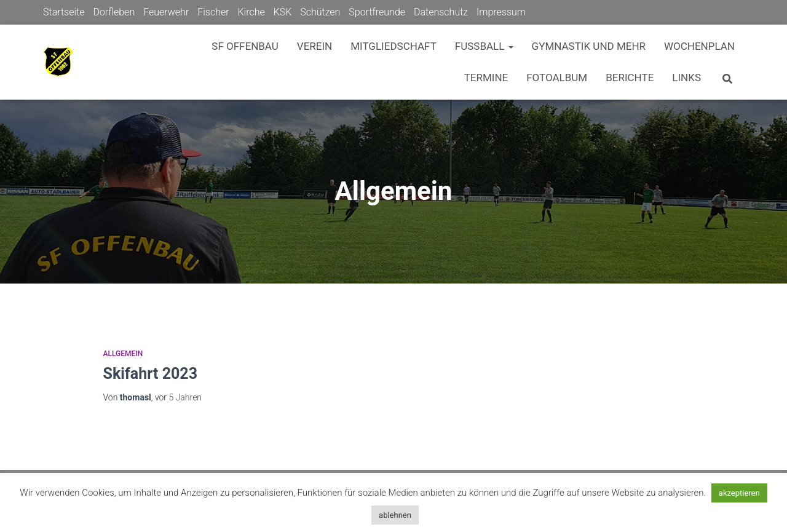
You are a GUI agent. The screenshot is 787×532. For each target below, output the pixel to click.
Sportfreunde (377, 12)
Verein (314, 46)
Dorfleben (114, 12)
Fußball (484, 46)
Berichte (630, 77)
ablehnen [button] (395, 515)
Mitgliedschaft (393, 46)
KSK (283, 12)
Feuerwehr (166, 12)
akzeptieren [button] (739, 493)
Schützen (320, 12)
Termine (486, 77)
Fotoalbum (557, 77)
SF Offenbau (245, 46)
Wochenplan (699, 46)
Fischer (213, 12)
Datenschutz (441, 12)
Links (686, 77)
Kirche (251, 12)
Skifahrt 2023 (151, 374)
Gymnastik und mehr (589, 46)
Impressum (501, 12)
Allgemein (123, 354)
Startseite (64, 12)
